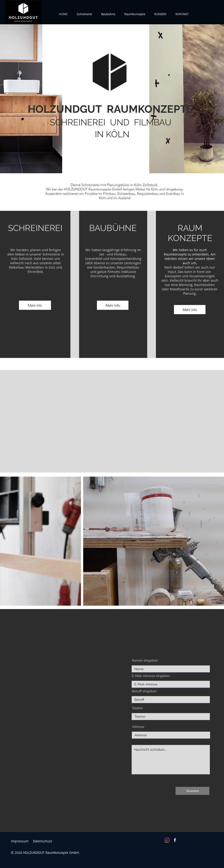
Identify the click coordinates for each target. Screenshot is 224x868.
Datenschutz (43, 841)
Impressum (20, 841)
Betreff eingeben (144, 691)
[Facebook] (175, 840)
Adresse (138, 727)
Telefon (137, 708)
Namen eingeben (145, 660)
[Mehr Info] (35, 305)
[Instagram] (167, 840)
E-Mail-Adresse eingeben (151, 676)
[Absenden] (192, 791)
